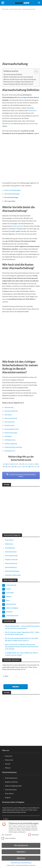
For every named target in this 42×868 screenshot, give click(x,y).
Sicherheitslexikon (16, 9)
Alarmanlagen (22, 97)
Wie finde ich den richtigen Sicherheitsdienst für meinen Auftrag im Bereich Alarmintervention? (19, 83)
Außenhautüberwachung (13, 447)
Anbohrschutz (9, 425)
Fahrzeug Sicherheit (11, 556)
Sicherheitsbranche (11, 563)
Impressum (9, 756)
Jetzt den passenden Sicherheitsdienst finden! (21, 475)
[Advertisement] (21, 35)
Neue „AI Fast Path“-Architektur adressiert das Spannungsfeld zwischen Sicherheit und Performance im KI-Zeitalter (22, 647)
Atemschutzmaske (11, 433)
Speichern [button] (21, 852)
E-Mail (6, 676)
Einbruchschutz (18, 226)
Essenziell (7, 835)
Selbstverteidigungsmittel (13, 786)
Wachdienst (6, 123)
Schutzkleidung (10, 548)
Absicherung (9, 407)
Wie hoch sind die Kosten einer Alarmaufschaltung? (20, 79)
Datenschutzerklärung (22, 865)
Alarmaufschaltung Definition (13, 74)
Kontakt (8, 764)
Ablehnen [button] (21, 858)
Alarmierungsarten (11, 411)
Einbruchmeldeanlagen (12, 190)
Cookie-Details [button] (11, 865)
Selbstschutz (9, 544)
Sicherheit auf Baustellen (13, 575)
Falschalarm (32, 110)
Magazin (8, 797)
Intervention (30, 123)
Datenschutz (9, 760)
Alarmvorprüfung (11, 418)
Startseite (5, 9)
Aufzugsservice (10, 451)
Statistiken (34, 835)
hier (25, 669)
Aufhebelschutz (10, 440)
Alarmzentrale (9, 422)
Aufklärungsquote (11, 444)
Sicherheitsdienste (11, 567)
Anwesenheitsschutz (12, 429)
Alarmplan (8, 415)
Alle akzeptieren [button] (21, 845)
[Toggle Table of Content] (35, 71)
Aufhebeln (8, 436)
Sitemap (8, 768)
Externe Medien (9, 838)
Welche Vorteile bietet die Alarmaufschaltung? (18, 77)
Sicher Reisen (9, 540)
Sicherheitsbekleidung (12, 571)
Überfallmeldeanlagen (12, 194)
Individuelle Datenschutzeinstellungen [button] (21, 863)
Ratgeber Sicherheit (11, 559)
